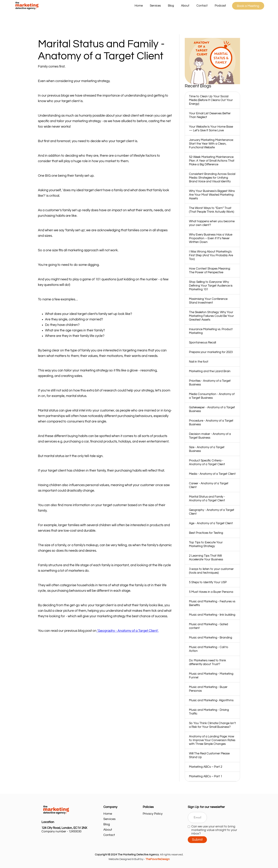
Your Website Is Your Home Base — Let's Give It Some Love (211, 129)
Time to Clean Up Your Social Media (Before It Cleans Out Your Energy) (211, 100)
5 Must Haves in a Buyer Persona (211, 592)
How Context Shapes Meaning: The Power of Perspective (210, 271)
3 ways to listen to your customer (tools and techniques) (211, 571)
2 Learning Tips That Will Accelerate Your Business (206, 558)
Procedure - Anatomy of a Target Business (211, 423)
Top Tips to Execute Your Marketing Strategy (206, 544)
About (185, 6)
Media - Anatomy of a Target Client (212, 474)
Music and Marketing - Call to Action (209, 649)
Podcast (220, 6)
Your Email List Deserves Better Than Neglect (210, 115)
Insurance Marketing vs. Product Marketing (211, 331)
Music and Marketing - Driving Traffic (209, 712)
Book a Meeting (248, 6)
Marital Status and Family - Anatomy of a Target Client (207, 499)
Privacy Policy (153, 814)
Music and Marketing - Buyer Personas (208, 689)
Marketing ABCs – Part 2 (206, 767)
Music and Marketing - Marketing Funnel (211, 676)
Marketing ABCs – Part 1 (206, 776)
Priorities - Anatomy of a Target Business (210, 383)
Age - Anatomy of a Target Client (211, 523)
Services (109, 819)
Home (139, 6)
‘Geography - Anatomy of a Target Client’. (127, 631)
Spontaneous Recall (202, 343)
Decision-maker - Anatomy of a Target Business (210, 436)
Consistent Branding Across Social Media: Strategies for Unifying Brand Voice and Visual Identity (212, 178)
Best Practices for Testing (206, 533)
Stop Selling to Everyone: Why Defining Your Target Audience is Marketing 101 (211, 286)
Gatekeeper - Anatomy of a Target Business (212, 409)
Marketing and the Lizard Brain (210, 371)
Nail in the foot (199, 362)
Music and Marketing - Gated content (208, 626)
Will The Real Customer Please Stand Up (209, 755)
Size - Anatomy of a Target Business (207, 449)
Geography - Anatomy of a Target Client (212, 512)
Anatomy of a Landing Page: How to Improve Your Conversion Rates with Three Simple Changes (212, 740)
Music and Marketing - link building (212, 615)
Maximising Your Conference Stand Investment (208, 301)
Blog (171, 6)
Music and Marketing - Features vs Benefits (212, 603)
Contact (202, 6)
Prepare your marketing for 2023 (211, 352)
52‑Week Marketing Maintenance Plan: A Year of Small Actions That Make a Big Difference (212, 161)
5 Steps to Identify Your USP (208, 582)
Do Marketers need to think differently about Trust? (208, 662)
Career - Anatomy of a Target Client (209, 485)
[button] (155, 6)
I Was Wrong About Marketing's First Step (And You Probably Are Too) (211, 255)
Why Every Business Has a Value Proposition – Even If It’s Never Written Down (211, 238)
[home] (72, 6)
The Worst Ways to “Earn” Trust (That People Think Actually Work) (212, 210)
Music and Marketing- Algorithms (211, 700)
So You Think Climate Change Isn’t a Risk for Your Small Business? (212, 725)
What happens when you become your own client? (212, 223)
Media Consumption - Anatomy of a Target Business (212, 396)
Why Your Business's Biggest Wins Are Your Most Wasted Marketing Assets (212, 195)
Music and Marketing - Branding (211, 638)
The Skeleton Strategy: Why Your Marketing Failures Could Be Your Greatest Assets (211, 316)
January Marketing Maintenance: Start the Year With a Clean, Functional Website (211, 144)
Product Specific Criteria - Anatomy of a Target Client (207, 462)
